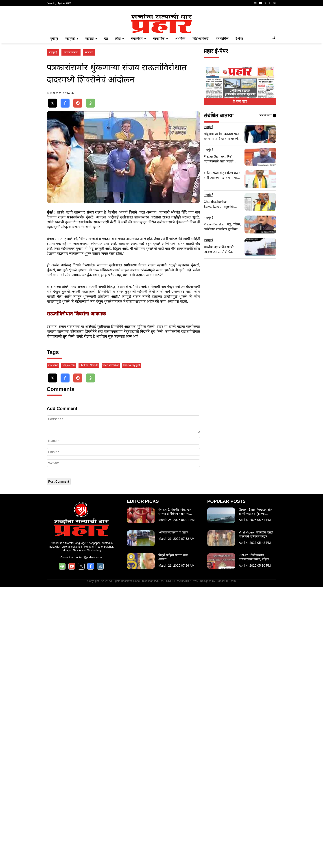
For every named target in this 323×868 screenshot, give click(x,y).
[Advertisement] (161, 41)
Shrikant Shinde (89, 646)
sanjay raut (69, 646)
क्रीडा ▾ (119, 101)
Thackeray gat (131, 646)
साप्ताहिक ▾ (160, 101)
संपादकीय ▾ (138, 101)
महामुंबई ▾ (72, 101)
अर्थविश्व (180, 101)
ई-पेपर (239, 101)
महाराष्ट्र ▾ (91, 101)
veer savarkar (111, 646)
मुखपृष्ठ (54, 101)
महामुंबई (53, 115)
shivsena (53, 646)
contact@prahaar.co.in (88, 838)
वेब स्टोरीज (222, 101)
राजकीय (89, 115)
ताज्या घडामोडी (71, 115)
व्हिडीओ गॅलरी (201, 101)
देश (106, 101)
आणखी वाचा (268, 178)
